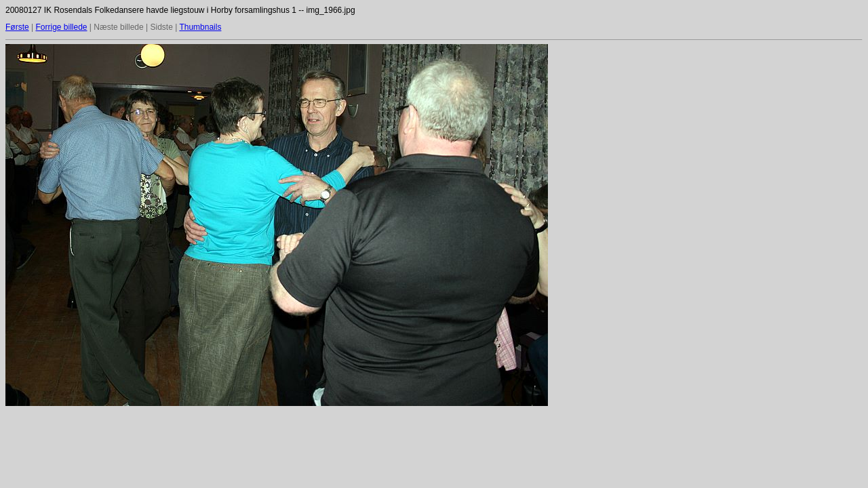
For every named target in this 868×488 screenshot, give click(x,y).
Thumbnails (200, 27)
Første (17, 27)
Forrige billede (61, 27)
